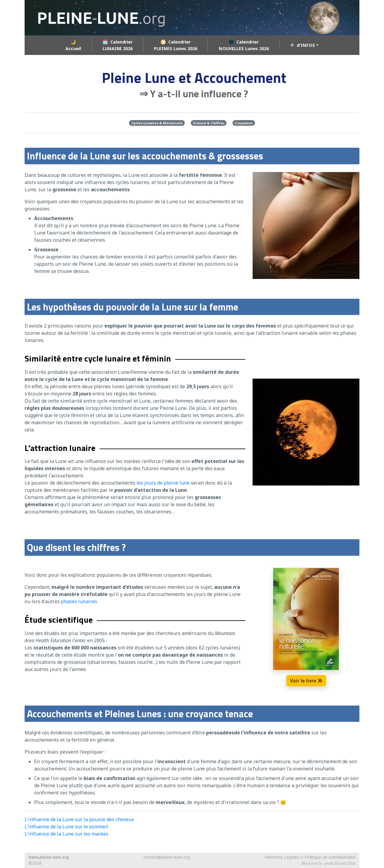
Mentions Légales (282, 857)
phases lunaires (79, 601)
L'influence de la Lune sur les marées (66, 834)
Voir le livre (306, 681)
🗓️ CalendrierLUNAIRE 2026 (118, 45)
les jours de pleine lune (163, 483)
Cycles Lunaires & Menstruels (157, 123)
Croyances (244, 123)
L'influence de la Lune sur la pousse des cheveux (79, 819)
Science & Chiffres (209, 123)
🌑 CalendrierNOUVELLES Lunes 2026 (244, 45)
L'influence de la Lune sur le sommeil (66, 827)
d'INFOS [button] (303, 45)
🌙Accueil (73, 45)
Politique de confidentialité (330, 857)
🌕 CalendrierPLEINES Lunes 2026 (175, 45)
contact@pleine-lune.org (167, 857)
